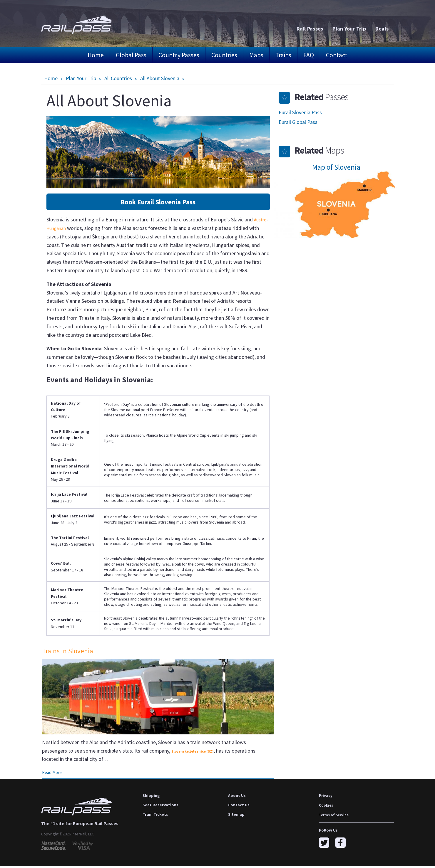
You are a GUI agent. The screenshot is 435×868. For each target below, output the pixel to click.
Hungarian (74, 229)
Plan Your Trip (81, 78)
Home (96, 55)
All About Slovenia (160, 78)
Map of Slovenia (336, 167)
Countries (224, 55)
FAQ (309, 55)
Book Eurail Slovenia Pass (158, 202)
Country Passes (179, 55)
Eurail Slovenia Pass (300, 112)
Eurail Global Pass (298, 122)
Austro (54, 229)
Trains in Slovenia (69, 651)
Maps (256, 55)
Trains (283, 55)
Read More (53, 774)
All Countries (118, 78)
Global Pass (131, 55)
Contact (337, 55)
